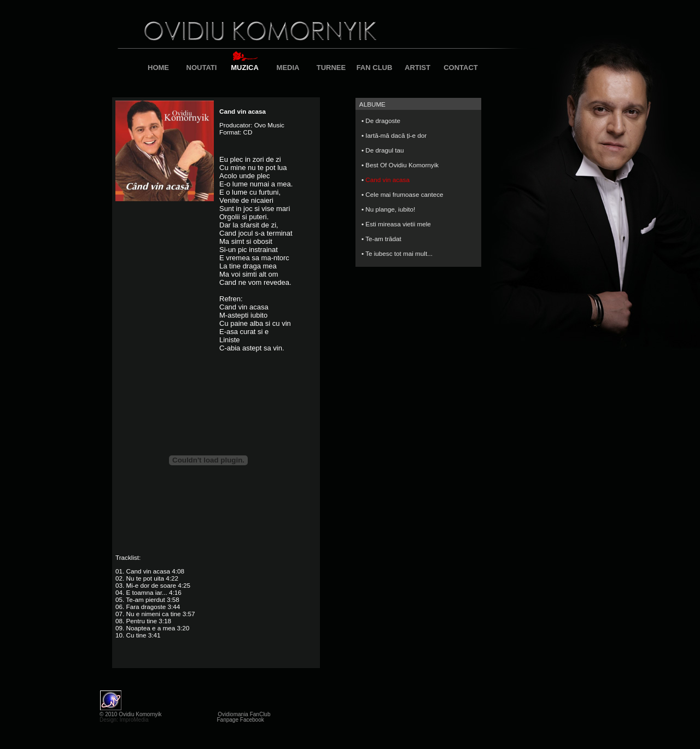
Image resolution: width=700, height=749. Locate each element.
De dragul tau (384, 150)
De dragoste (383, 121)
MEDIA (288, 68)
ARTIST (418, 68)
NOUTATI (202, 68)
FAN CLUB (375, 68)
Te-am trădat (383, 239)
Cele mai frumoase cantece (404, 194)
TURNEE (331, 68)
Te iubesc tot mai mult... (399, 253)
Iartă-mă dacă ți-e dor (396, 135)
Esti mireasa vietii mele (398, 224)
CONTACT (461, 68)
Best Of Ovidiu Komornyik (402, 165)
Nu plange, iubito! (390, 209)
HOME (158, 68)
